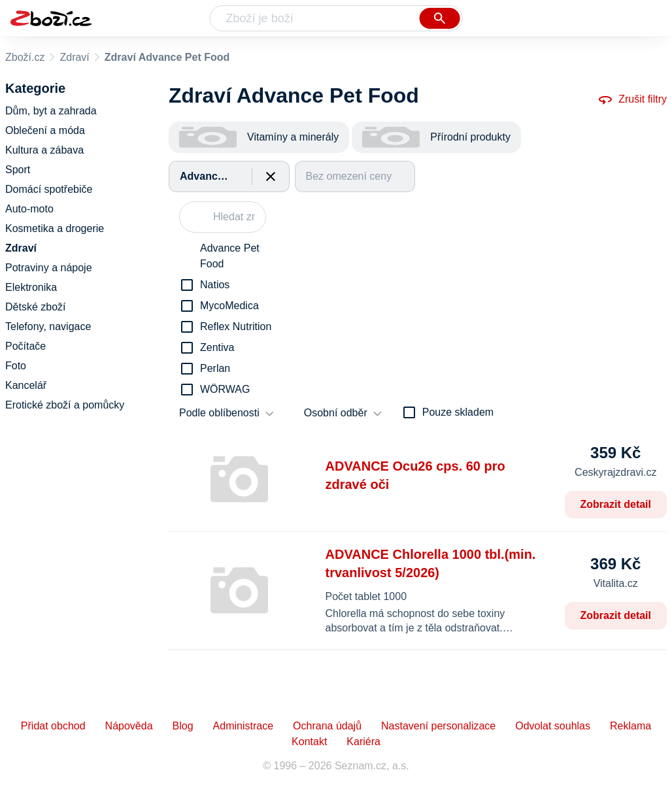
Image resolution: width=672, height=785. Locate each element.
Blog (183, 726)
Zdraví (74, 57)
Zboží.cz (25, 57)
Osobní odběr (336, 413)
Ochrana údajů (327, 726)
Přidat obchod (53, 726)
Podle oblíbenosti (219, 413)
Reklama (630, 726)
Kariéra (363, 742)
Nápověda (129, 726)
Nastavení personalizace (438, 726)
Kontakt (309, 742)
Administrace (243, 726)
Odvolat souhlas (553, 726)
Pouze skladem (458, 412)
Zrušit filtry (632, 99)
